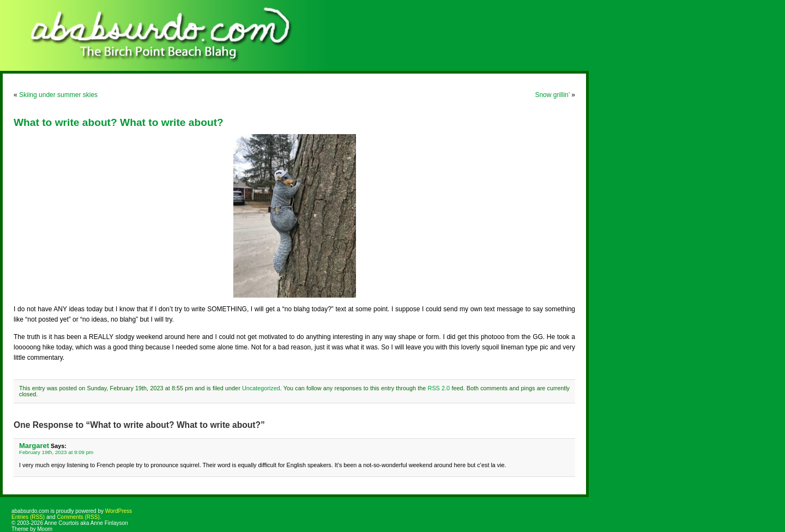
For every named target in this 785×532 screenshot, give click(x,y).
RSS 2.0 (439, 388)
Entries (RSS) (28, 517)
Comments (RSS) (78, 517)
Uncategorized (261, 388)
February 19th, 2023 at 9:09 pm (56, 452)
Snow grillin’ (552, 95)
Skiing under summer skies (58, 95)
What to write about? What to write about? (119, 122)
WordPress (119, 511)
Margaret (34, 446)
